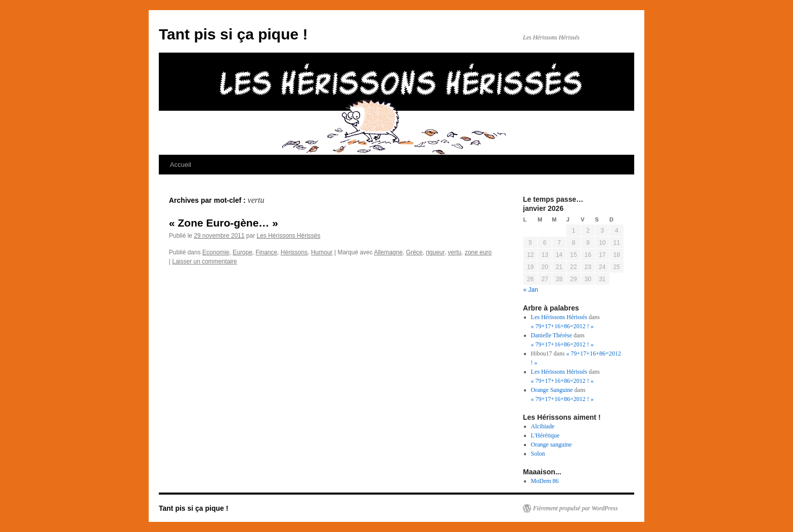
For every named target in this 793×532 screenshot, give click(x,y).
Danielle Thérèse (552, 335)
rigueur (435, 252)
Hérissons (294, 252)
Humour (322, 252)
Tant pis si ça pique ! (233, 34)
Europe (243, 252)
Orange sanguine (552, 445)
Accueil (181, 165)
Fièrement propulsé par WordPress (575, 508)
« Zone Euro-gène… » (224, 223)
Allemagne (388, 252)
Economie (216, 252)
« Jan (531, 290)
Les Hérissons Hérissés (288, 236)
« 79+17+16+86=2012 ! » (562, 326)
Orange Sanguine (552, 390)
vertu (455, 252)
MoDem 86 (545, 481)
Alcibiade (543, 426)
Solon (538, 454)
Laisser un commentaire (204, 261)
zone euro (478, 252)
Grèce (414, 252)
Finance (266, 252)
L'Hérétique (545, 435)
